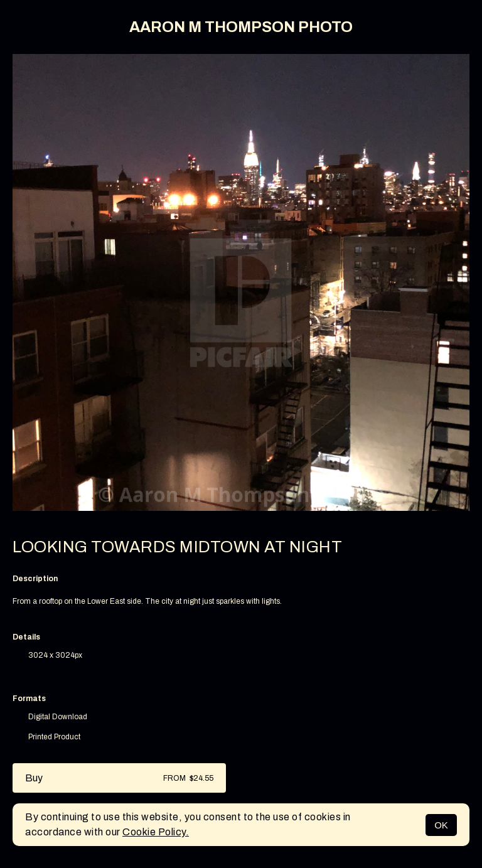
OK (441, 825)
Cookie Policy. (156, 832)
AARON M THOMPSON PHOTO (241, 27)
